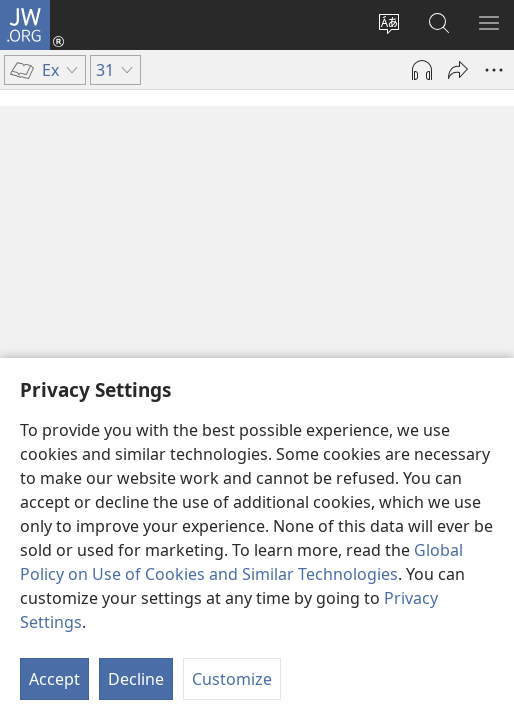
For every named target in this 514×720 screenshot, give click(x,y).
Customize (232, 679)
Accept (54, 679)
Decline (136, 679)
